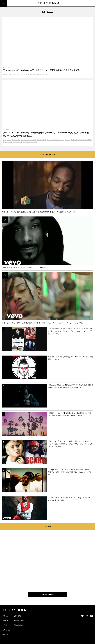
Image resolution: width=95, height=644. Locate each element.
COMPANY (18, 625)
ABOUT (5, 634)
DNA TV (5, 621)
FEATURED (6, 630)
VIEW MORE (47, 595)
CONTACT (18, 616)
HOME (5, 616)
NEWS (5, 625)
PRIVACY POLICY (21, 621)
